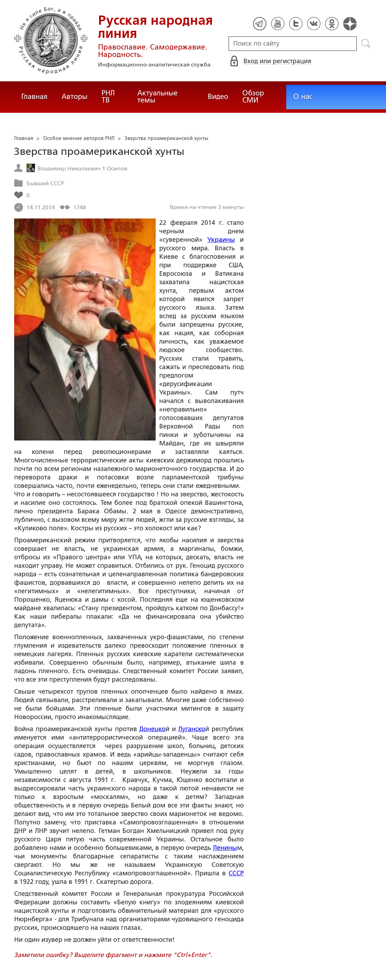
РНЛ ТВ (108, 97)
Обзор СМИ (253, 97)
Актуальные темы (157, 97)
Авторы (74, 97)
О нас (303, 97)
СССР (236, 873)
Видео (218, 97)
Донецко (152, 729)
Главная (34, 97)
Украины (221, 240)
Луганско (192, 729)
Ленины (225, 848)
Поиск (366, 43)
